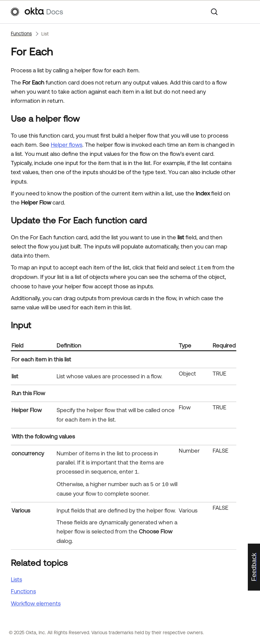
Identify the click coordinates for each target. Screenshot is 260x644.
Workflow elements (36, 603)
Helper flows (67, 145)
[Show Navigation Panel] (247, 12)
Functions (21, 33)
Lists (16, 579)
